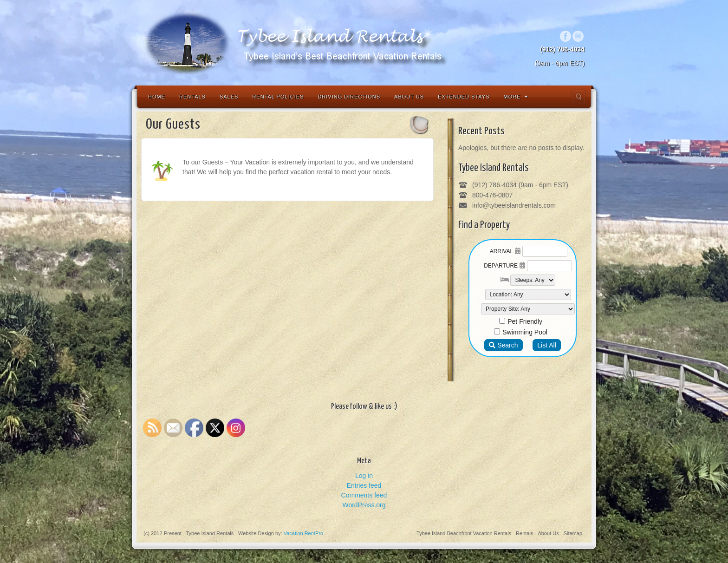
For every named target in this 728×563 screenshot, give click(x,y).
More (516, 97)
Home (157, 97)
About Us (409, 97)
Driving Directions (349, 97)
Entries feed (364, 485)
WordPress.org (364, 505)
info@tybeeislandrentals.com (514, 205)
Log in (364, 476)
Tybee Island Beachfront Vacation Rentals (464, 533)
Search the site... (578, 97)
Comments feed (364, 495)
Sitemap (573, 533)
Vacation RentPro (303, 533)
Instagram (578, 36)
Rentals (192, 97)
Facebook (566, 36)
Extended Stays (464, 97)
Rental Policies (278, 97)
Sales (229, 97)
